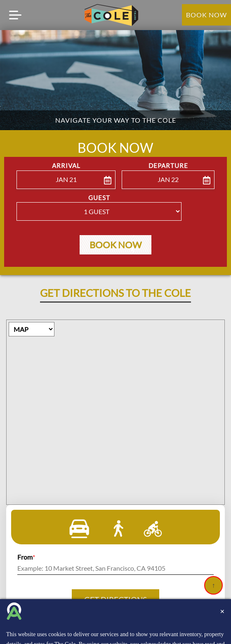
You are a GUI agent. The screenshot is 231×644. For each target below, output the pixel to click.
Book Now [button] (115, 247)
